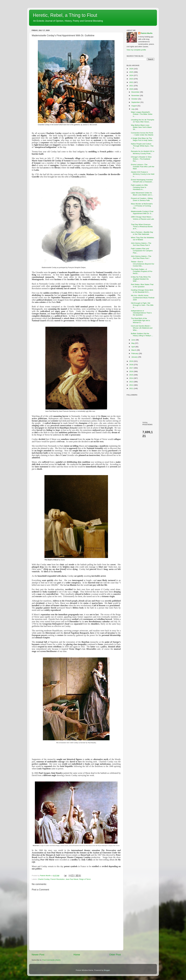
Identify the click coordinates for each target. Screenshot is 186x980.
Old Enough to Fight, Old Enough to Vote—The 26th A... (142, 305)
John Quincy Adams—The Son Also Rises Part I (141, 257)
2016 (131, 371)
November (136, 96)
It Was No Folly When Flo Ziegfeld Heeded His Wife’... (141, 279)
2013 (131, 382)
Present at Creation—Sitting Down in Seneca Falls (142, 199)
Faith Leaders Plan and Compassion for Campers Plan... (142, 251)
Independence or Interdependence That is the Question (141, 313)
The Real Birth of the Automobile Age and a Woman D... (140, 320)
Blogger (107, 970)
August (134, 106)
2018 (131, 365)
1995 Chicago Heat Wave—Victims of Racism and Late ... (142, 219)
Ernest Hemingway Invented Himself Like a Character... (142, 181)
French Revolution (58, 879)
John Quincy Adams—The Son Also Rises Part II (141, 244)
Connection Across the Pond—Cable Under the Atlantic (142, 134)
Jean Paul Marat (72, 879)
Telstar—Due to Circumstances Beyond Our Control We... (143, 264)
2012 (131, 385)
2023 (131, 79)
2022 (131, 82)
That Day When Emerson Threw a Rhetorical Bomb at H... (142, 227)
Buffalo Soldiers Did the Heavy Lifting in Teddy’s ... (142, 335)
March (134, 350)
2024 (131, 75)
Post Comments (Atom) (51, 960)
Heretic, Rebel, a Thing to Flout (65, 15)
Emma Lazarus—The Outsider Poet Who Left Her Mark (143, 167)
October (135, 99)
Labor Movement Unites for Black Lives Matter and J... (142, 194)
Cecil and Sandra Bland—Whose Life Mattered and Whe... (142, 328)
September (136, 102)
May (133, 343)
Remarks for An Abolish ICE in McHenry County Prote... (143, 152)
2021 (131, 86)
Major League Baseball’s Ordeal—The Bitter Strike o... (142, 114)
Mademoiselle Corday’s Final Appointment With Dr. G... (142, 212)
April (133, 347)
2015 (131, 375)
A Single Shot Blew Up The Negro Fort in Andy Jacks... (142, 139)
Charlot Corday (44, 879)
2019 (131, 361)
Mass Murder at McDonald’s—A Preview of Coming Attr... (142, 206)
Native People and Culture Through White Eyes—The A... (142, 146)
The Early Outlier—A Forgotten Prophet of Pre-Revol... (142, 271)
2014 (131, 378)
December (136, 92)
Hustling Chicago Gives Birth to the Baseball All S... (142, 291)
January (135, 357)
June (133, 340)
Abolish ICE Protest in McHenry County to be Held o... (143, 174)
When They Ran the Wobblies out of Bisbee (143, 239)
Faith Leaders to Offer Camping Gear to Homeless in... (139, 187)
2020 (131, 89)
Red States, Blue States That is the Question (142, 285)
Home (77, 955)
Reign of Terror (85, 879)
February (135, 353)
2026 (131, 69)
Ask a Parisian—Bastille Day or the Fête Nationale (142, 233)
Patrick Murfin (147, 33)
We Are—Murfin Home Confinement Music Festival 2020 (143, 298)
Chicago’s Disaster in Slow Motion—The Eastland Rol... (141, 159)
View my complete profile (136, 50)
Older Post (115, 955)
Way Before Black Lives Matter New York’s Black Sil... (141, 127)
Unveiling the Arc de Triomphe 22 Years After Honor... (143, 121)
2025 (131, 72)
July (133, 109)
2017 (131, 368)
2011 (131, 388)
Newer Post (38, 955)
